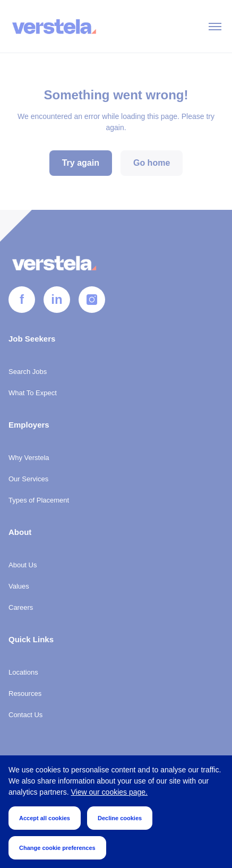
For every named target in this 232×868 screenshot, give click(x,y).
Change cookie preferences (57, 848)
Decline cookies (120, 818)
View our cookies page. (110, 792)
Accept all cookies (45, 818)
